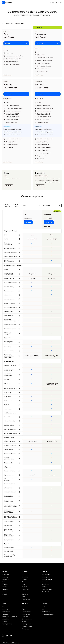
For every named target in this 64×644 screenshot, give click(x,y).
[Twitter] (3, 636)
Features (5, 582)
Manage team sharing (11, 142)
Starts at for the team (44, 105)
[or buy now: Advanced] (39, 98)
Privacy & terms (6, 612)
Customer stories (26, 612)
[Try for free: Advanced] (48, 94)
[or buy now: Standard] (8, 98)
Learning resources (7, 624)
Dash (23, 584)
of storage (9, 53)
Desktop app (6, 575)
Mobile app (5, 577)
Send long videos (46, 577)
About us (44, 607)
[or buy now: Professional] (39, 48)
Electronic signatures (47, 589)
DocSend (24, 587)
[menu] (61, 3)
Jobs (43, 609)
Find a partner (26, 629)
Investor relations (46, 612)
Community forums (27, 619)
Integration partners (27, 626)
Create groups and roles (12, 145)
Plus (23, 575)
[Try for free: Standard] (16, 94)
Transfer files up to (12, 62)
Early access (5, 589)
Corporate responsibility (48, 614)
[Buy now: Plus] (16, 43)
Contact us (5, 609)
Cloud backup (45, 584)
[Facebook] (7, 636)
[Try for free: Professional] (48, 43)
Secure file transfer (46, 582)
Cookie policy (6, 614)
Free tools (5, 594)
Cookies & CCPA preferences (10, 617)
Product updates (26, 599)
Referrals (24, 622)
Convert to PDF (46, 592)
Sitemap (5, 622)
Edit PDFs (44, 587)
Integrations (5, 579)
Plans (24, 597)
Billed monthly (8, 23)
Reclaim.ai (25, 592)
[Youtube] (11, 636)
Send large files (46, 575)
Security (4, 587)
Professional (25, 577)
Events (24, 609)
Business (24, 579)
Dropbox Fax (25, 594)
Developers (25, 617)
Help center (5, 607)
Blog (23, 607)
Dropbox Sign (26, 589)
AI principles (6, 619)
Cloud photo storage (47, 579)
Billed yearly (20, 23)
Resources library (26, 614)
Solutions (5, 584)
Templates (5, 592)
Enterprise (25, 582)
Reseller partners (26, 624)
